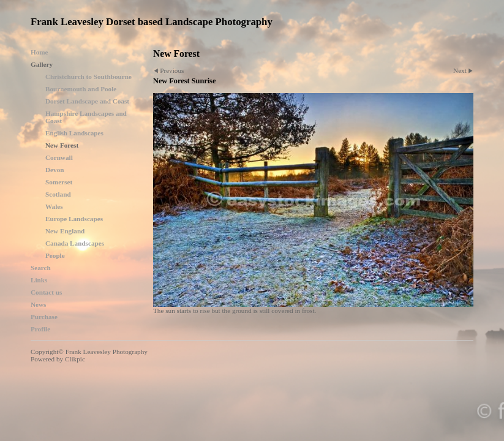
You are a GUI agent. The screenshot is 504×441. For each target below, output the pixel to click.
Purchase (44, 317)
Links (39, 280)
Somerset (59, 182)
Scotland (58, 194)
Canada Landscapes (75, 243)
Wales (54, 206)
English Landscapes (74, 133)
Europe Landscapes (74, 219)
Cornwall (59, 157)
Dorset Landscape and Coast (87, 101)
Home (39, 52)
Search (41, 268)
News (38, 304)
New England (65, 231)
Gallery (42, 64)
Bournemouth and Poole (81, 89)
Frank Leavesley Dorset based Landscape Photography (152, 22)
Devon (55, 170)
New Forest (62, 145)
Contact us (46, 292)
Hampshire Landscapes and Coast (86, 117)
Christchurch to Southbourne (88, 77)
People (55, 255)
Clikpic (75, 359)
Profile (40, 329)
